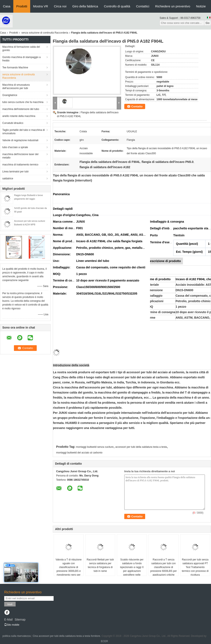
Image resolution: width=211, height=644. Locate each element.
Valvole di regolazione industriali (20, 140)
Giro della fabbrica (85, 6)
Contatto (137, 106)
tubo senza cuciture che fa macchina (23, 102)
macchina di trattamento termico (20, 165)
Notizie (201, 6)
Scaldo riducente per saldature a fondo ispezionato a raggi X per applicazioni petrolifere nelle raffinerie (132, 569)
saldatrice (8, 179)
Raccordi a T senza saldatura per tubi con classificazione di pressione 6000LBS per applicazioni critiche (163, 567)
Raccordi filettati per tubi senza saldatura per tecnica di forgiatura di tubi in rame (100, 565)
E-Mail (8, 620)
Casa (7, 6)
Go (208, 23)
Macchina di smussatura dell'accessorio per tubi (16, 87)
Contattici (143, 6)
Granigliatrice (10, 95)
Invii (10, 604)
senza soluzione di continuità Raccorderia (45, 33)
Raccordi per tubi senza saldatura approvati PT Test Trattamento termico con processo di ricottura (195, 567)
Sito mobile (12, 625)
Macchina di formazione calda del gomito (21, 49)
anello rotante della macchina (19, 116)
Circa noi (60, 6)
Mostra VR (41, 6)
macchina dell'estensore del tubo (21, 109)
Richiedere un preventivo (173, 6)
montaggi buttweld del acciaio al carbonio (79, 453)
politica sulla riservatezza (17, 636)
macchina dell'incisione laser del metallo (20, 156)
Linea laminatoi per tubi (15, 172)
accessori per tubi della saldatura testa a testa (141, 447)
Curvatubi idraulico (13, 123)
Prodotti (22, 6)
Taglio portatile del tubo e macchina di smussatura (24, 132)
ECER (104, 641)
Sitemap (20, 620)
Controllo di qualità (117, 6)
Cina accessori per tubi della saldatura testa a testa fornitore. (67, 636)
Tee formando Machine (15, 68)
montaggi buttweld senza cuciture (95, 447)
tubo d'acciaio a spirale (15, 147)
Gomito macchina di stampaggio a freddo (21, 59)
